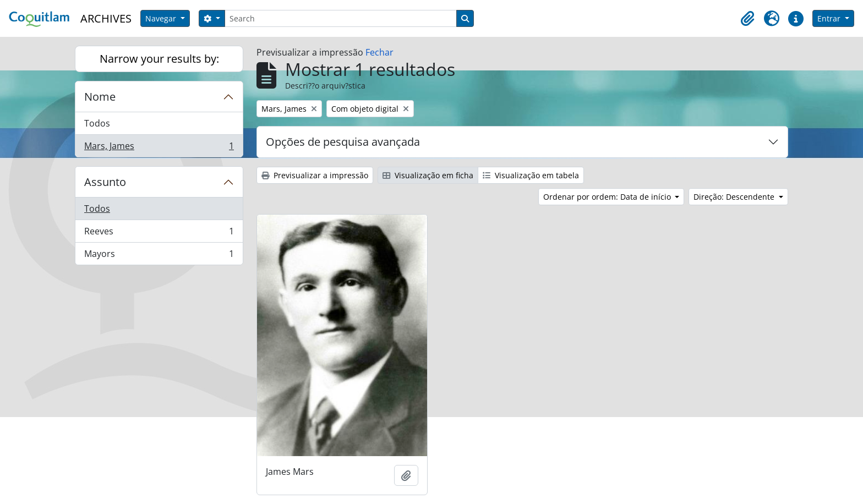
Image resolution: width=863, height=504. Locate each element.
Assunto (105, 182)
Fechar (379, 52)
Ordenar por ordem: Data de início (608, 197)
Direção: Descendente (735, 197)
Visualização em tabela (531, 175)
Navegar (162, 18)
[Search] (341, 18)
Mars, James (159, 148)
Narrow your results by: (159, 59)
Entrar (830, 18)
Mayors (159, 256)
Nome (100, 97)
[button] (747, 19)
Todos (97, 123)
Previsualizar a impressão (315, 175)
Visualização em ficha (428, 175)
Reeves (159, 234)
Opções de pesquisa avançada (343, 142)
